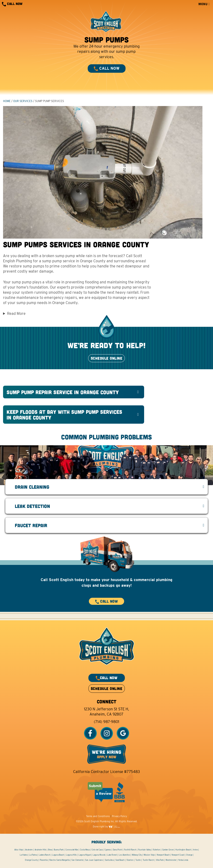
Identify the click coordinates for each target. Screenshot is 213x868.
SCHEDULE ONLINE (106, 358)
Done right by (106, 826)
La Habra (24, 855)
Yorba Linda (183, 860)
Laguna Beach (58, 855)
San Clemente (77, 860)
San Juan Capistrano (94, 860)
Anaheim (29, 850)
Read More (16, 314)
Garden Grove (168, 850)
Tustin (138, 860)
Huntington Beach (183, 850)
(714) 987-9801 (106, 722)
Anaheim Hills (40, 850)
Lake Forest (112, 855)
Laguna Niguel (85, 855)
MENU (204, 4)
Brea (50, 850)
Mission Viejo (149, 855)
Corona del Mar (72, 850)
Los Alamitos (124, 855)
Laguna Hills (71, 855)
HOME (7, 101)
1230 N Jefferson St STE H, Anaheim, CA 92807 (106, 712)
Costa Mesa (85, 850)
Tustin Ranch (148, 860)
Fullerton (157, 850)
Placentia (44, 860)
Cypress (108, 850)
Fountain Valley (145, 850)
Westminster (171, 860)
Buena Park (59, 850)
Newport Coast (178, 855)
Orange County (31, 860)
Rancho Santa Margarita (59, 860)
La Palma (33, 855)
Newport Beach (163, 855)
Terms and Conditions (98, 816)
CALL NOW (12, 4)
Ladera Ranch (45, 855)
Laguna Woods (99, 855)
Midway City (137, 855)
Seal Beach (120, 860)
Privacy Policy (119, 816)
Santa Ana (109, 860)
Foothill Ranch (130, 850)
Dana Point (118, 850)
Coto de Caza (97, 850)
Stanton (130, 860)
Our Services (23, 101)
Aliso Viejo (19, 850)
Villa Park (160, 860)
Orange (189, 855)
